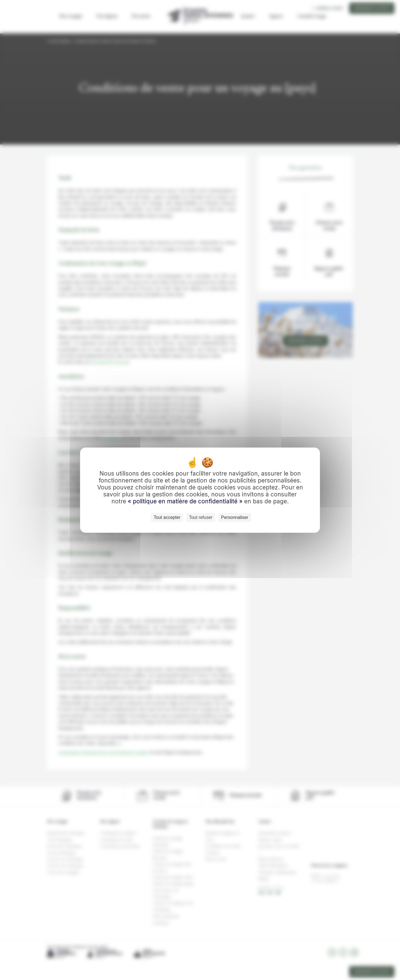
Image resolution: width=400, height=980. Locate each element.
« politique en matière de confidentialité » (186, 501)
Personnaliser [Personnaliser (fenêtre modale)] (235, 517)
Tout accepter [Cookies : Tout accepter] (167, 517)
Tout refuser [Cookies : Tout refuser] (201, 517)
